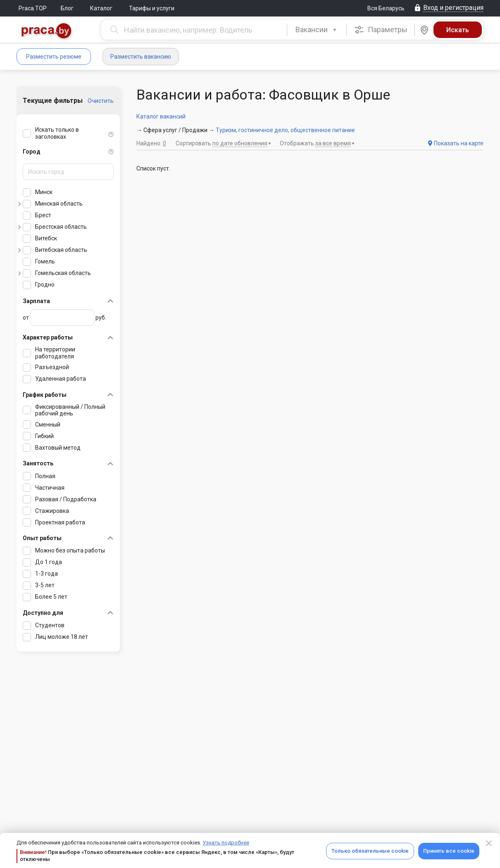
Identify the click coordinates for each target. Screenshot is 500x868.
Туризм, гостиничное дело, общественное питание (285, 130)
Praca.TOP (33, 8)
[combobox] (317, 30)
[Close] (489, 843)
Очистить (101, 101)
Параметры (381, 30)
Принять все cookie (449, 851)
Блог (67, 8)
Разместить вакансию (141, 57)
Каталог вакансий (161, 116)
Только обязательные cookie (370, 851)
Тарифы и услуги (152, 8)
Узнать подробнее (226, 843)
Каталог (101, 8)
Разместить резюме (54, 57)
